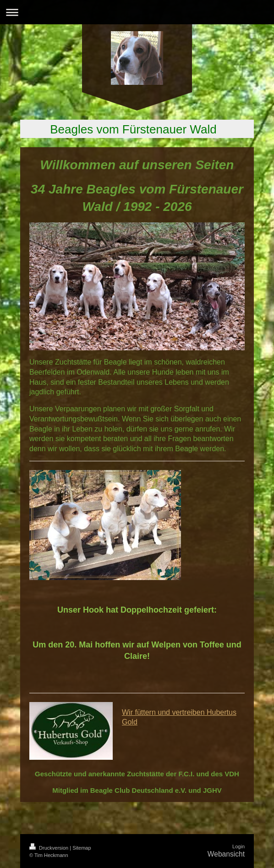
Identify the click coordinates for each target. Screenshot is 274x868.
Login (238, 846)
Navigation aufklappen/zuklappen (137, 12)
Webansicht (226, 854)
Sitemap (82, 848)
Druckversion (49, 848)
